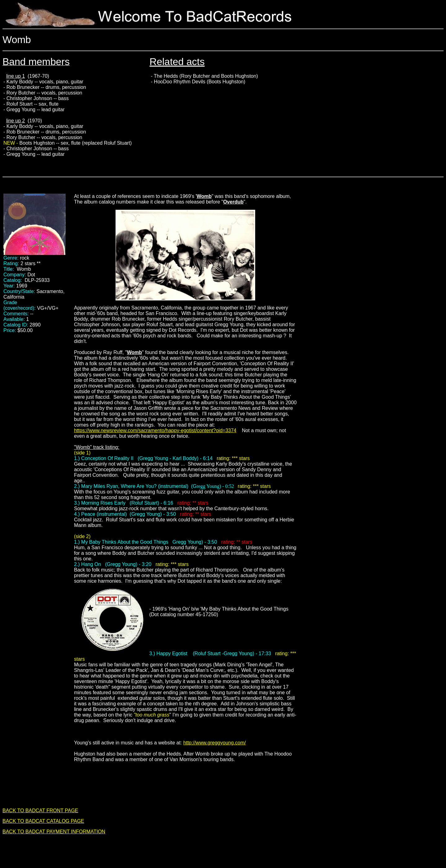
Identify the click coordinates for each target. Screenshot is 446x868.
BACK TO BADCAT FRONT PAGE (40, 811)
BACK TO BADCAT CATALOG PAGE (43, 821)
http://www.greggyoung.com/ (215, 743)
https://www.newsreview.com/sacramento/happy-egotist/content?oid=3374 (155, 430)
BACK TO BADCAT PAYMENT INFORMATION (54, 832)
